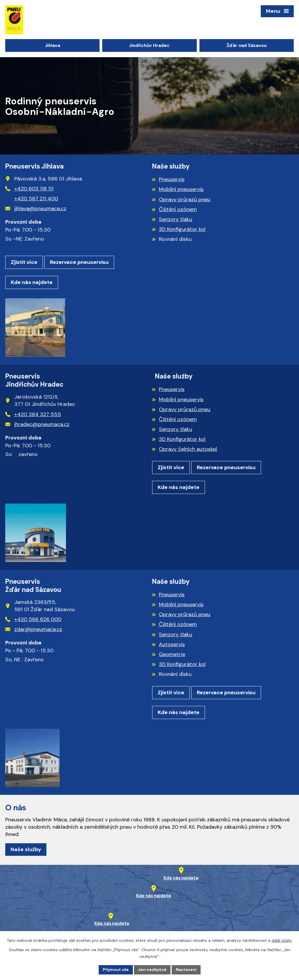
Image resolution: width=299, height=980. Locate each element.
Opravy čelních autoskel (188, 449)
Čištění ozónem (178, 209)
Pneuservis (172, 179)
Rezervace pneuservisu (79, 262)
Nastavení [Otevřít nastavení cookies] (186, 970)
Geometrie (172, 654)
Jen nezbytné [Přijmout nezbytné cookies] (152, 970)
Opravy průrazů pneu (185, 199)
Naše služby (26, 849)
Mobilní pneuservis (181, 189)
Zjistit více (24, 262)
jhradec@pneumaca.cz (37, 424)
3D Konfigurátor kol (182, 229)
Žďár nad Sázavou (247, 45)
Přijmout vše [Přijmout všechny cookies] (116, 970)
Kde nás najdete (32, 282)
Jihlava (53, 45)
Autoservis (172, 644)
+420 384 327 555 (33, 414)
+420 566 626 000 (33, 619)
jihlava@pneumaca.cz (36, 208)
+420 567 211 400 (36, 199)
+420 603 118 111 (29, 189)
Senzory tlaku (175, 219)
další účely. (282, 940)
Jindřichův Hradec (149, 45)
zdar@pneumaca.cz (34, 629)
